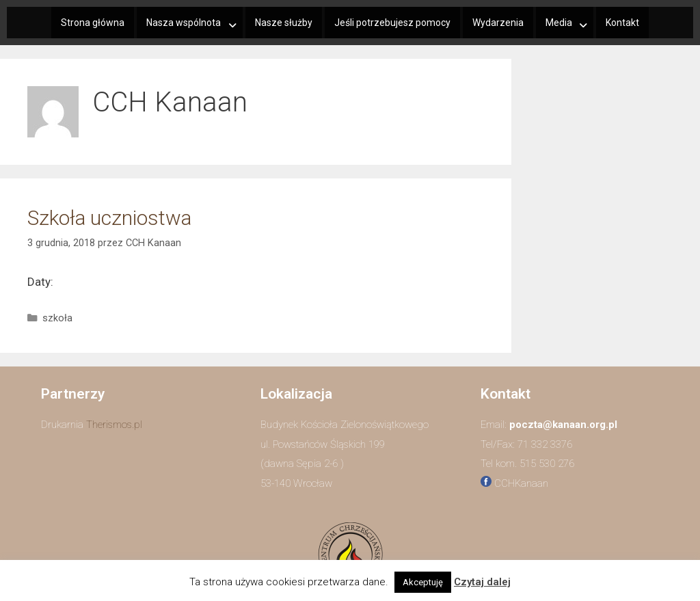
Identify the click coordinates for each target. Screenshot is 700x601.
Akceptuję (423, 582)
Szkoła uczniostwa (109, 218)
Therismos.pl (114, 425)
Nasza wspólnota (184, 23)
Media (559, 23)
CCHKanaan (521, 483)
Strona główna (93, 23)
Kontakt (622, 23)
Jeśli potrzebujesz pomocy (392, 23)
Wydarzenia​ (498, 23)
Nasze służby (284, 23)
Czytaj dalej (482, 582)
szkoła (57, 318)
